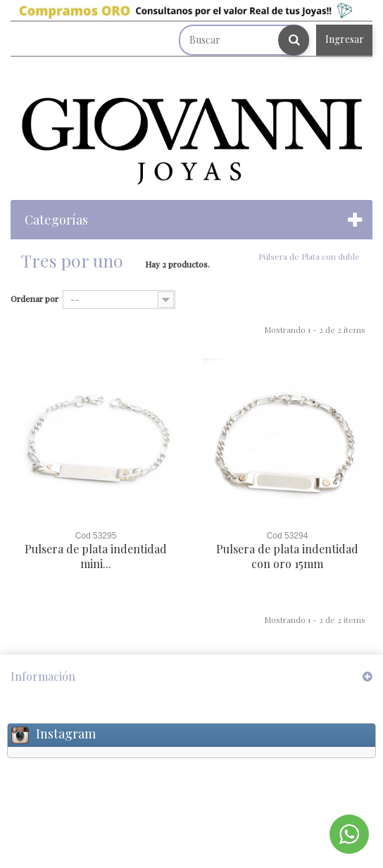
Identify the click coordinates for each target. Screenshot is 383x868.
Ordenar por (34, 298)
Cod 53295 (96, 536)
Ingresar (345, 39)
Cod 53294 (288, 536)
